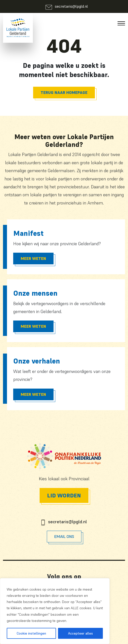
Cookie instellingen (31, 633)
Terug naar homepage (64, 92)
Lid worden (64, 495)
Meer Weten (33, 258)
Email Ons (64, 536)
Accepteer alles (80, 633)
